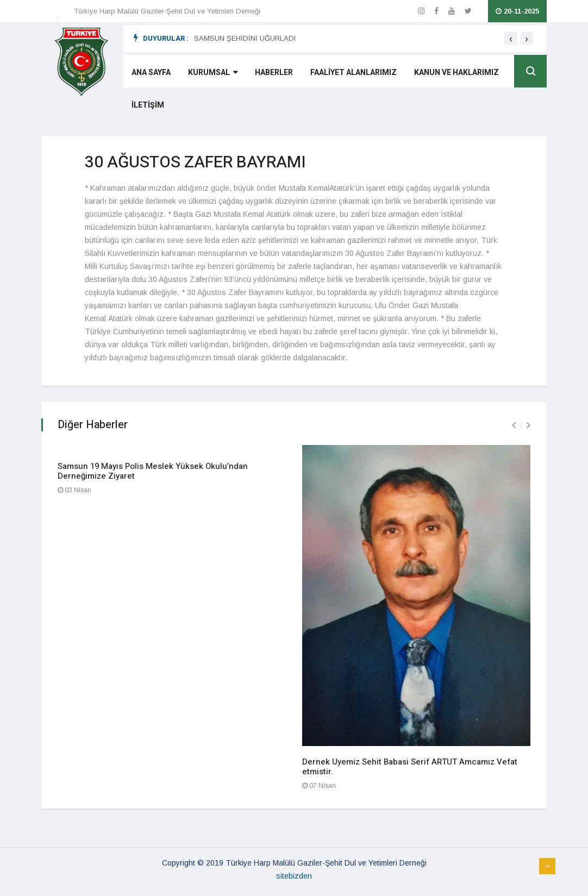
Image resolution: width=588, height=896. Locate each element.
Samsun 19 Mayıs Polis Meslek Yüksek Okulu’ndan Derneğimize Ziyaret (153, 471)
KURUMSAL (213, 73)
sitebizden (294, 876)
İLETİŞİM (148, 105)
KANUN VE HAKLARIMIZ (456, 73)
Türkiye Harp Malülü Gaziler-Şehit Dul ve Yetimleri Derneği (167, 11)
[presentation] (511, 39)
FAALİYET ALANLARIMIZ (354, 73)
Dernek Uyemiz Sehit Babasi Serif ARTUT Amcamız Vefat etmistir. (410, 767)
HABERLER (274, 73)
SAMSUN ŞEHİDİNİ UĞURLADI (245, 38)
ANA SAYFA (151, 73)
